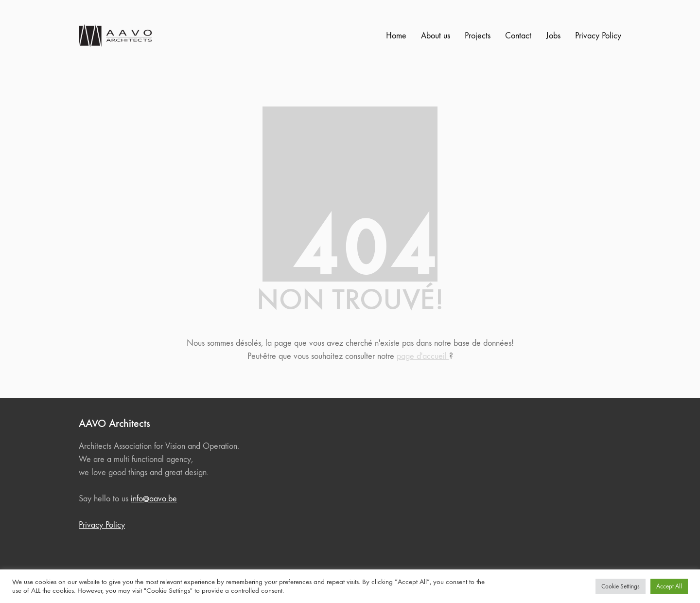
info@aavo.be (154, 499)
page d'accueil (423, 356)
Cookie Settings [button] (621, 586)
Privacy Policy (102, 525)
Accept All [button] (669, 586)
